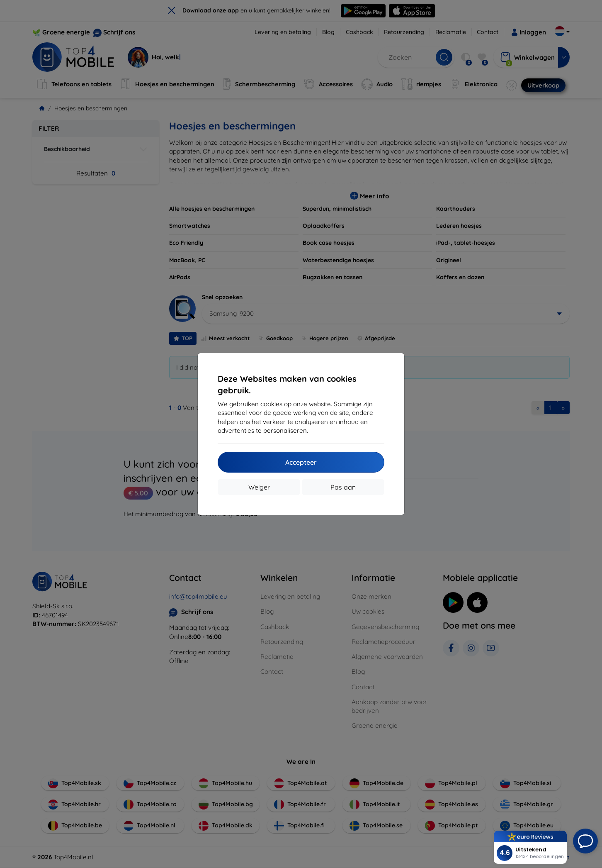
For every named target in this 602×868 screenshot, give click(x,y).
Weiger (259, 487)
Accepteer (301, 462)
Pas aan (343, 487)
